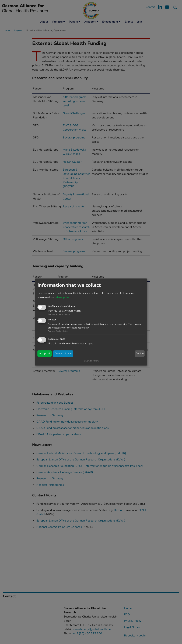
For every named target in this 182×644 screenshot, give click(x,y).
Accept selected (63, 353)
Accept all (45, 353)
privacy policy (62, 297)
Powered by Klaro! (91, 361)
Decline (140, 353)
